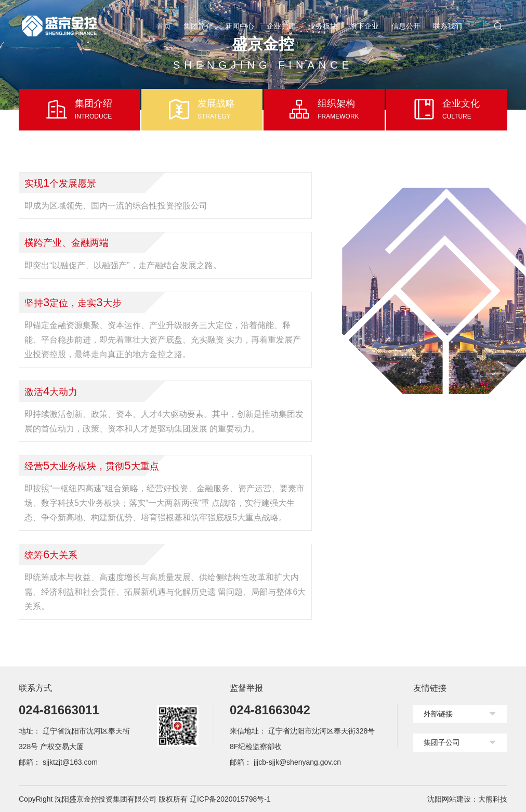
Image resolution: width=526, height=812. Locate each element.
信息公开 (406, 26)
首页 (164, 26)
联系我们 (448, 26)
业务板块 (323, 26)
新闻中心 (240, 26)
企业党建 (281, 26)
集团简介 (198, 26)
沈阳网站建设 (449, 799)
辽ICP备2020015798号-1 (230, 799)
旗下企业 (364, 26)
